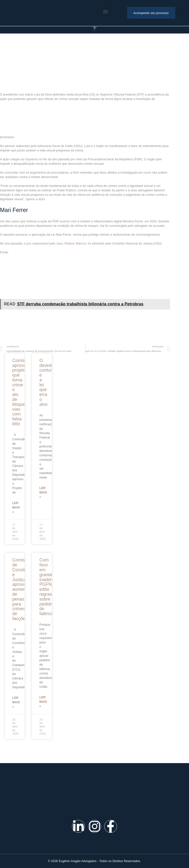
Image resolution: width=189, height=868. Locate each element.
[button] (106, 11)
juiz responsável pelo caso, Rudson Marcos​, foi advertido (65, 244)
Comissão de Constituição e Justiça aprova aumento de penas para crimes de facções (24, 589)
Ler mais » (16, 508)
